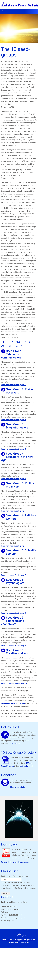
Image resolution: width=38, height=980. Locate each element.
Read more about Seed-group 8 (13, 613)
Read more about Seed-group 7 (13, 575)
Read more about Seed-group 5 (13, 511)
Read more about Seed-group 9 (13, 646)
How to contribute (18, 787)
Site (10, 940)
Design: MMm (14, 943)
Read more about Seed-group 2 (13, 420)
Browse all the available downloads (15, 862)
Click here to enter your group (13, 703)
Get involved (15, 743)
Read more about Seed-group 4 (13, 479)
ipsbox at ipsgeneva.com (27, 940)
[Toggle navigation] (3, 11)
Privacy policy (24, 943)
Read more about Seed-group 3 (13, 449)
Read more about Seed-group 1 (13, 385)
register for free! (26, 766)
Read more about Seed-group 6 (13, 546)
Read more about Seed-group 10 (14, 683)
